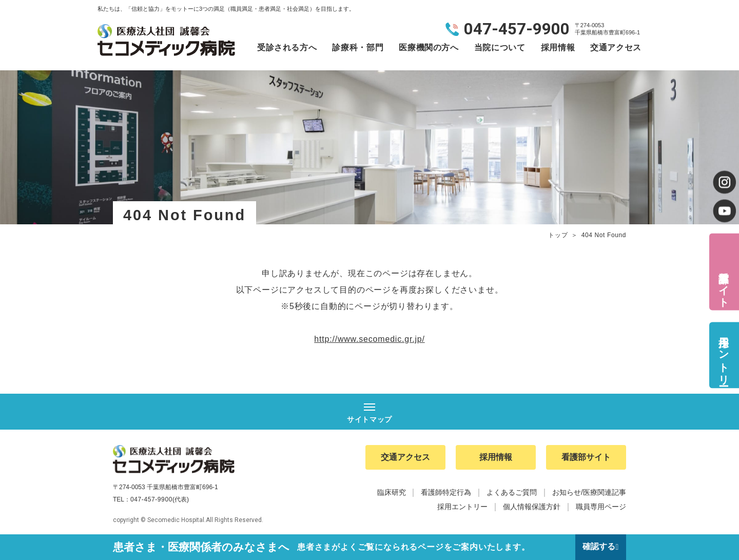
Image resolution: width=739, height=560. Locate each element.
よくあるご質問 (512, 493)
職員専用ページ (601, 507)
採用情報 (558, 47)
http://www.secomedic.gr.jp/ (369, 339)
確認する (599, 547)
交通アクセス (616, 47)
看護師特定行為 (446, 493)
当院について (500, 47)
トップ (558, 235)
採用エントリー (724, 355)
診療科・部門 (358, 47)
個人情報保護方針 (532, 507)
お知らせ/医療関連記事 (589, 493)
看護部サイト (724, 283)
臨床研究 (392, 493)
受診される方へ (287, 47)
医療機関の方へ (429, 47)
